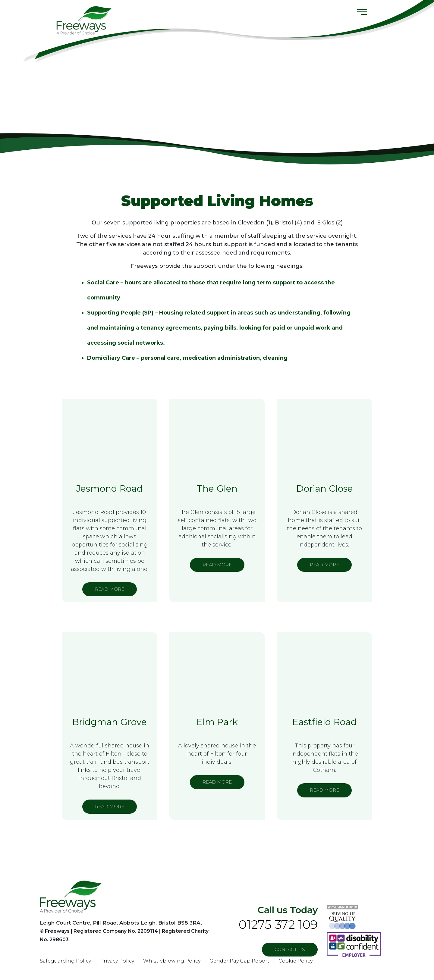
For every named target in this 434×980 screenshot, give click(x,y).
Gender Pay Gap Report (239, 961)
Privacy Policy (117, 961)
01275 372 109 (278, 924)
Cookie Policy (296, 961)
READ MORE (110, 589)
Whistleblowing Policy (172, 961)
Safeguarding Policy (65, 961)
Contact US (290, 949)
